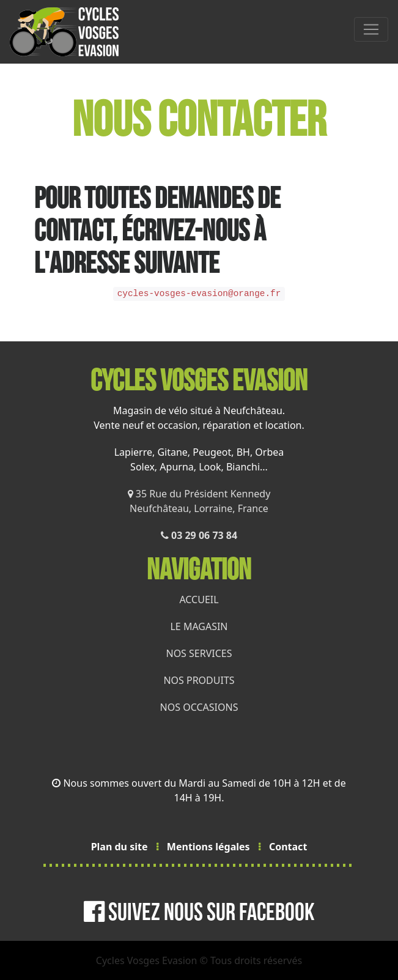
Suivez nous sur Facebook (199, 913)
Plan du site (120, 847)
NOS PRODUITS (199, 680)
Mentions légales (208, 847)
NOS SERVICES (199, 653)
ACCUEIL (199, 600)
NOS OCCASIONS (199, 707)
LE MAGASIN (199, 626)
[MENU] (371, 29)
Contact (288, 847)
